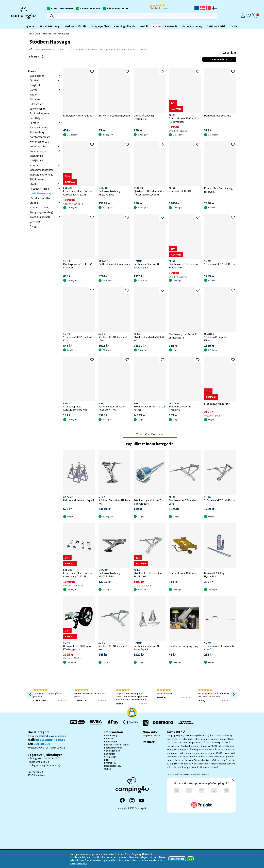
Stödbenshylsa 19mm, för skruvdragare (184, 336)
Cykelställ (35, 80)
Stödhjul (35, 203)
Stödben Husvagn (61, 34)
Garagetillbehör (39, 127)
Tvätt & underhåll (40, 217)
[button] (162, 7)
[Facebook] (122, 801)
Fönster (34, 123)
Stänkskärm (37, 179)
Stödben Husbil (40, 189)
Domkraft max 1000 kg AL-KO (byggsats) (184, 120)
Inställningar (177, 859)
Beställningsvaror (113, 748)
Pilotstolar (36, 104)
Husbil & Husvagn (50, 26)
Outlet (235, 26)
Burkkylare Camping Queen (114, 115)
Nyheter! (30, 26)
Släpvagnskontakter (41, 170)
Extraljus (35, 99)
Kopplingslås (37, 146)
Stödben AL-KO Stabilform (219, 264)
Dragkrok (35, 85)
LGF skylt (35, 222)
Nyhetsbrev (110, 763)
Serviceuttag (37, 132)
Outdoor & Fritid (216, 26)
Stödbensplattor (41, 198)
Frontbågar (36, 118)
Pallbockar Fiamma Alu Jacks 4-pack (147, 266)
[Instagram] (132, 801)
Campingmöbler (100, 26)
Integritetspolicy (113, 766)
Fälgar (33, 94)
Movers (34, 165)
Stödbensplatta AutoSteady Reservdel (76, 408)
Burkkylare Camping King (78, 115)
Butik (107, 760)
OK (190, 859)
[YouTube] (142, 801)
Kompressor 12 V (39, 142)
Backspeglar (37, 76)
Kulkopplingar (38, 151)
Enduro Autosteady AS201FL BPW (109, 193)
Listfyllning (36, 156)
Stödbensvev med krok (217, 404)
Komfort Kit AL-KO (180, 191)
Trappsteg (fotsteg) (41, 212)
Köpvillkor (109, 739)
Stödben (47, 34)
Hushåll (144, 26)
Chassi (157, 26)
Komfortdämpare (40, 137)
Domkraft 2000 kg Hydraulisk (144, 117)
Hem (30, 34)
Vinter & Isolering (192, 26)
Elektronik (171, 26)
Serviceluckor (37, 109)
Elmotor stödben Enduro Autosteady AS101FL (78, 193)
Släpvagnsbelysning (41, 174)
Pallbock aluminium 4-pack (114, 264)
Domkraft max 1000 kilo (218, 115)
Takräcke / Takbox (40, 207)
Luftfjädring (36, 160)
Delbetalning (111, 736)
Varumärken (110, 757)
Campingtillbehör (125, 26)
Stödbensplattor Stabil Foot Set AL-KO (112, 408)
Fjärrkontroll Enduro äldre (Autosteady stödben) (149, 193)
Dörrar (33, 90)
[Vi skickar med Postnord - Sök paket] (163, 723)
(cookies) (120, 854)
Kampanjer (110, 754)
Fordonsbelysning (40, 113)
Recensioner (111, 742)
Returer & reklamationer (116, 745)
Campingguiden (112, 751)
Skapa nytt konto (151, 736)
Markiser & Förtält (75, 26)
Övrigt (33, 226)
